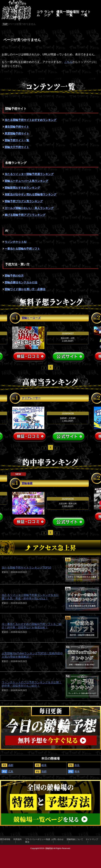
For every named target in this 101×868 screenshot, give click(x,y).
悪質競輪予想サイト (17, 134)
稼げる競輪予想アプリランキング (25, 215)
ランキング (49, 13)
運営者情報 (5, 839)
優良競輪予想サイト (17, 127)
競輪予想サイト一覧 (17, 140)
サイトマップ (92, 839)
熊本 (77, 771)
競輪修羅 (27, 483)
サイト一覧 (86, 13)
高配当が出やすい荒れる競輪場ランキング (30, 195)
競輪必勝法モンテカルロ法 (21, 282)
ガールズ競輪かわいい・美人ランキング (29, 208)
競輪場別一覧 (73, 13)
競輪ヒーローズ (31, 318)
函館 (11, 765)
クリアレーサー (31, 398)
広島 (11, 771)
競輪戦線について (75, 839)
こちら (68, 62)
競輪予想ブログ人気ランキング (24, 201)
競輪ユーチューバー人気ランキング (26, 181)
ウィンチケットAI (15, 242)
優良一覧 (61, 13)
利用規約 (18, 839)
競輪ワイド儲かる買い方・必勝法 (25, 289)
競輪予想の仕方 (14, 276)
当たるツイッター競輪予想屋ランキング (29, 174)
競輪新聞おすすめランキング (22, 188)
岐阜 (44, 765)
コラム (40, 13)
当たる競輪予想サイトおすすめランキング (30, 120)
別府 (44, 771)
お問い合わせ (57, 839)
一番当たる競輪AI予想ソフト (22, 249)
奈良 (77, 765)
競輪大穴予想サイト (17, 147)
